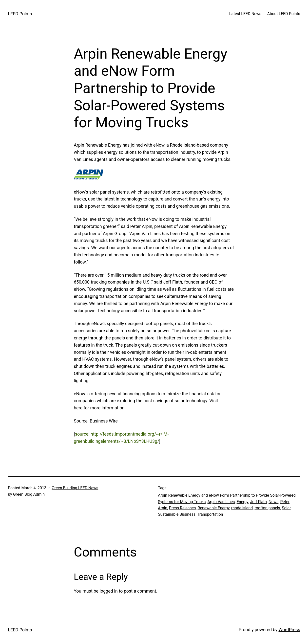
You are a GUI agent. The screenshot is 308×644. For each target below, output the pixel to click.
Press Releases (183, 508)
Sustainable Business (177, 514)
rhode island (242, 508)
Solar (286, 508)
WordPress (289, 630)
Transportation (210, 514)
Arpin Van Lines (221, 502)
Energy (242, 502)
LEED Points (20, 14)
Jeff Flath (258, 502)
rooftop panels (267, 508)
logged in (108, 591)
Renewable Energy (214, 508)
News (273, 502)
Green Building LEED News (75, 488)
